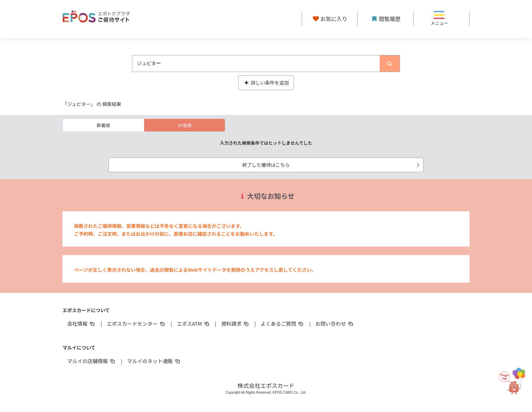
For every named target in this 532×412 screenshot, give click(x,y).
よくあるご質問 (282, 324)
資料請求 (235, 324)
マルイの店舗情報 (92, 361)
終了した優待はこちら (332, 165)
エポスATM (194, 324)
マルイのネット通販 (154, 361)
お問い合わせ (335, 324)
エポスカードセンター (136, 324)
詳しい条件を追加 (266, 83)
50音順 (185, 125)
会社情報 (81, 324)
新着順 (103, 125)
